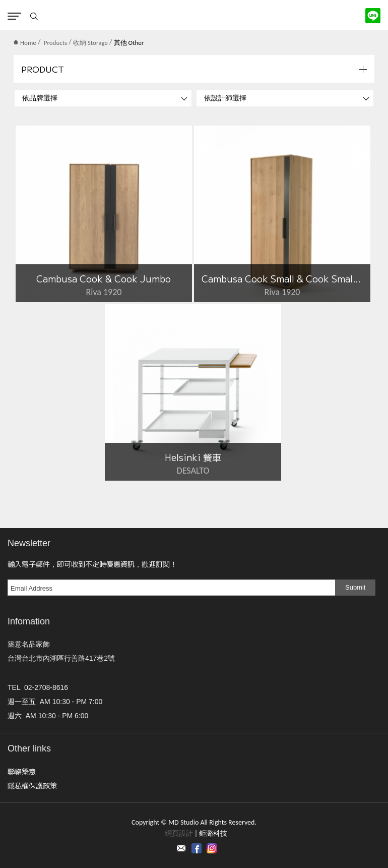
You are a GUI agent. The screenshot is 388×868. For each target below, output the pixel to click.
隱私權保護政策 (32, 785)
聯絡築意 (22, 771)
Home (25, 43)
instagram (212, 848)
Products (56, 43)
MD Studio (194, 15)
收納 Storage (90, 43)
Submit (355, 587)
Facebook (197, 848)
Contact (181, 848)
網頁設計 (179, 833)
